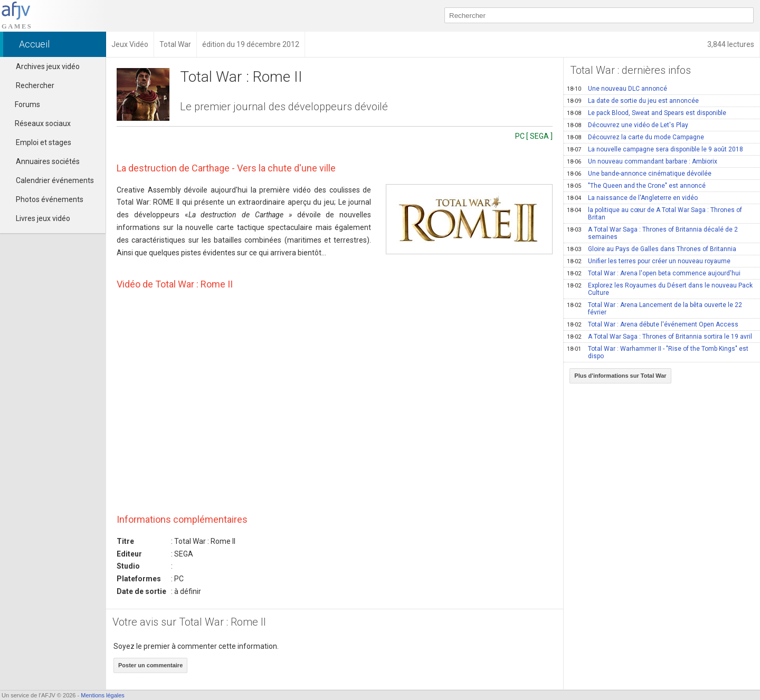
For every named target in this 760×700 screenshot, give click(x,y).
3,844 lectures (731, 44)
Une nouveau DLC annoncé (617, 89)
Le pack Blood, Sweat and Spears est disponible (647, 113)
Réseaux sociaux (38, 123)
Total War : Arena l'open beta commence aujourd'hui (654, 273)
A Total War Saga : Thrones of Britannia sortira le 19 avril (659, 337)
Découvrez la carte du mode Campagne (635, 137)
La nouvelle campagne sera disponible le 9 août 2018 (655, 149)
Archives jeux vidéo (48, 66)
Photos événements (50, 199)
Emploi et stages (44, 142)
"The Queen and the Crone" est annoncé (636, 186)
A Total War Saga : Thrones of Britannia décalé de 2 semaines (652, 233)
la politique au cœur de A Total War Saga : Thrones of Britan (654, 214)
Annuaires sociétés (48, 161)
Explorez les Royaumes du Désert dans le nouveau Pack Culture (660, 289)
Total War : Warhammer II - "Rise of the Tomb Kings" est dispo (658, 352)
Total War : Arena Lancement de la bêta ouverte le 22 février (654, 309)
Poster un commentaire (150, 665)
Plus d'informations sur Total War (620, 376)
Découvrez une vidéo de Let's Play (628, 125)
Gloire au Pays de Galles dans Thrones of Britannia (652, 249)
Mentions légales (103, 695)
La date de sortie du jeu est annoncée (633, 101)
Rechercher (35, 85)
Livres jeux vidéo (43, 218)
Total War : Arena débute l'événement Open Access (653, 324)
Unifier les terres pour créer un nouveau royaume (649, 261)
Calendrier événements (55, 180)
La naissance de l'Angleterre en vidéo (632, 198)
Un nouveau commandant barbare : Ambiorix (642, 161)
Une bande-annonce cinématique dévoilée (639, 174)
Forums (23, 104)
